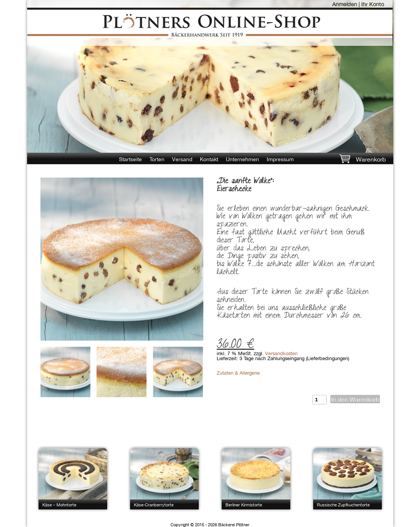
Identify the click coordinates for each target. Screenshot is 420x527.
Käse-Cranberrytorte (154, 505)
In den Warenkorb (355, 399)
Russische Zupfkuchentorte (343, 505)
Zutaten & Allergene (238, 373)
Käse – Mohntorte (59, 505)
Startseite (130, 159)
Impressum (280, 159)
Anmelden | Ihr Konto (358, 4)
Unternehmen (242, 159)
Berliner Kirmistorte (244, 505)
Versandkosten (281, 353)
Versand (182, 159)
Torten (157, 159)
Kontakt (209, 159)
